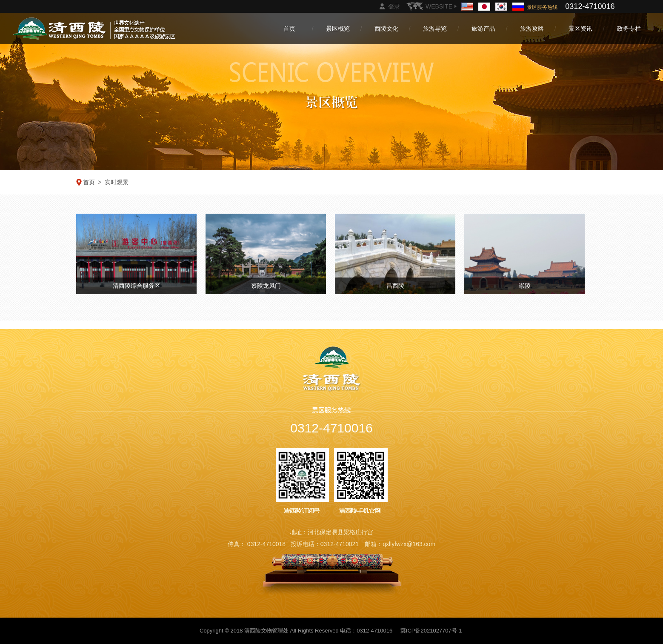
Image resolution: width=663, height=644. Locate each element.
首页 (289, 29)
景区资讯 (580, 29)
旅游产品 (483, 29)
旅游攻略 (532, 29)
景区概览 (338, 29)
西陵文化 (386, 29)
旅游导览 (435, 29)
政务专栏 (629, 29)
